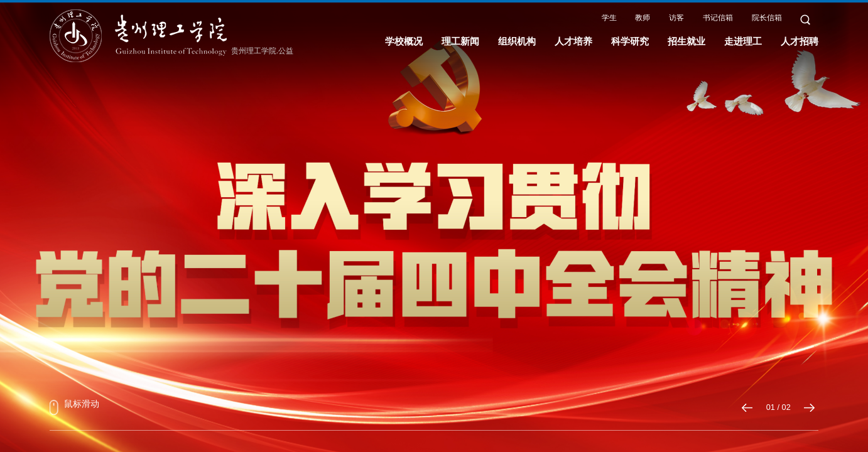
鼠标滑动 (74, 407)
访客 (676, 18)
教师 (643, 18)
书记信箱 (718, 18)
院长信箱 (767, 18)
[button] (748, 408)
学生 (609, 18)
